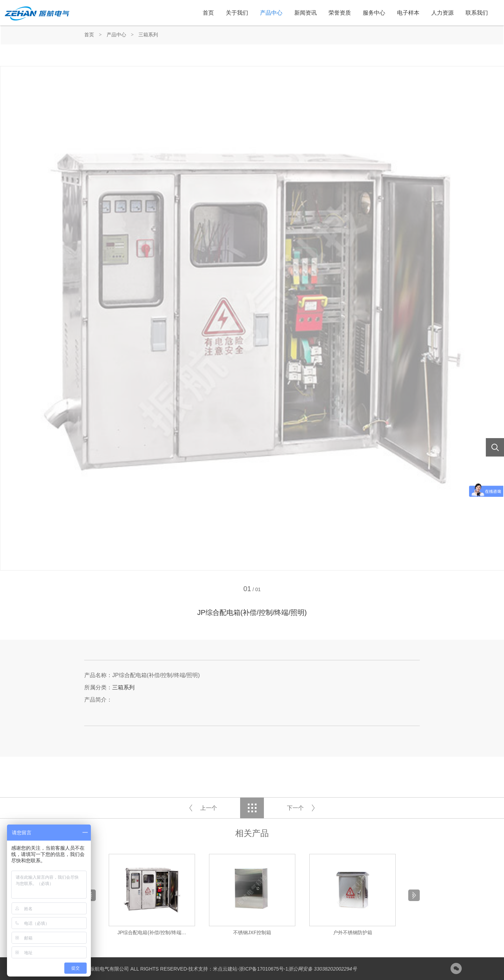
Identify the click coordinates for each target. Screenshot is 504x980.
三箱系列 (148, 35)
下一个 (295, 808)
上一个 (209, 808)
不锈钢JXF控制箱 (252, 932)
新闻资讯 (305, 13)
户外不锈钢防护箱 (353, 932)
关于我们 (237, 13)
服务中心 (374, 13)
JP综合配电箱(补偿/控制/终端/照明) (153, 932)
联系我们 (477, 13)
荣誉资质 (340, 13)
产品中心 (271, 13)
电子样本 (408, 13)
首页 (208, 13)
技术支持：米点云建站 (213, 969)
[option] (152, 895)
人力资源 (442, 13)
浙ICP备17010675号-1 (264, 969)
